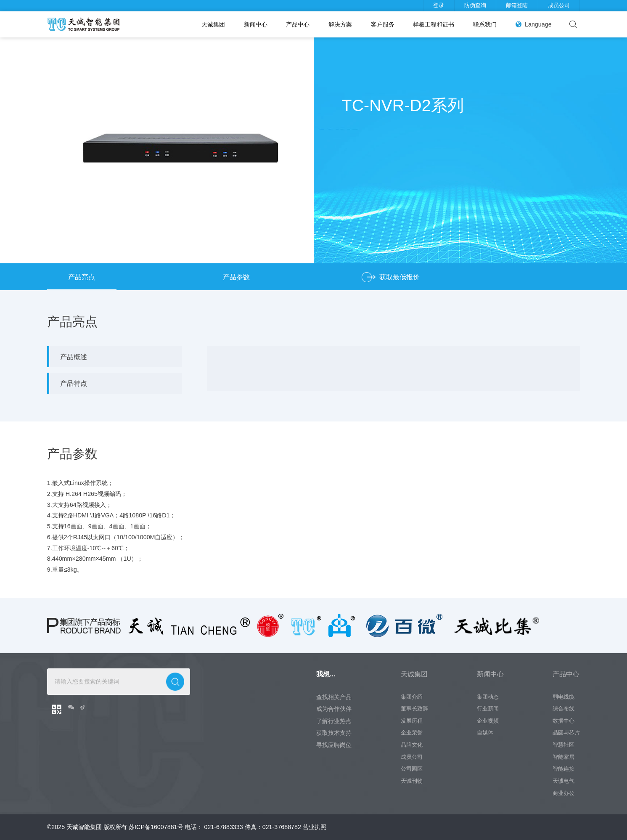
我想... (326, 674)
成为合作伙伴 (334, 709)
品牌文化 (412, 745)
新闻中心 (256, 24)
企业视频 (488, 721)
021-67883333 (224, 827)
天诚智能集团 (84, 827)
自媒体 (485, 733)
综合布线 (564, 709)
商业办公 (564, 793)
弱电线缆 (564, 697)
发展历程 (412, 721)
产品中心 (298, 24)
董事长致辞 (414, 709)
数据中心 (564, 721)
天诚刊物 (412, 781)
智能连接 (564, 769)
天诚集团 (213, 24)
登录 (439, 5)
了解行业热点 (334, 721)
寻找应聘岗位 (334, 745)
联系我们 (485, 24)
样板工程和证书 (434, 24)
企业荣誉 (412, 733)
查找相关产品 (334, 697)
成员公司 (559, 5)
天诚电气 (564, 781)
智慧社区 (564, 745)
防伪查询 (475, 5)
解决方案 (340, 24)
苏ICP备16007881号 (156, 827)
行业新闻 (488, 709)
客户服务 (383, 24)
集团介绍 (412, 697)
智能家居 (564, 757)
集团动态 (488, 697)
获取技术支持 (334, 733)
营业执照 (315, 827)
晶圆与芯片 (566, 733)
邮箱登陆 (517, 5)
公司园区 (412, 769)
